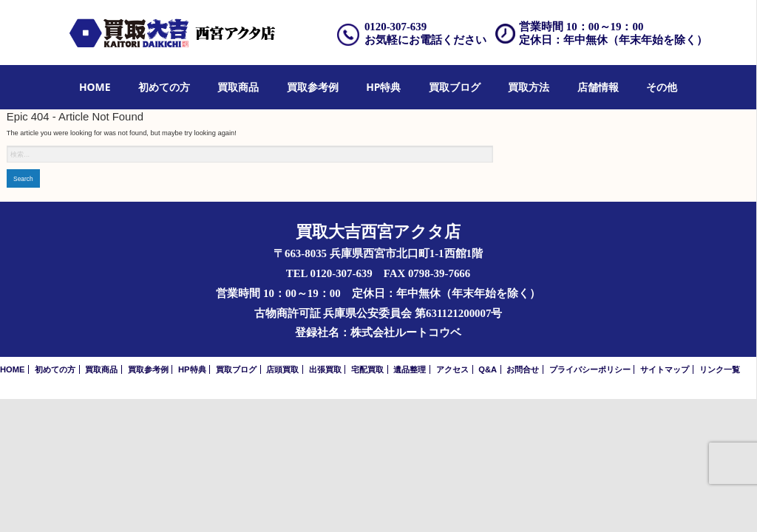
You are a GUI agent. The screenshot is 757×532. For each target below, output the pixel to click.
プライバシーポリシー (590, 369)
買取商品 (238, 87)
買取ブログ (455, 87)
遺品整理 (410, 369)
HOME (95, 87)
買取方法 (529, 87)
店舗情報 (598, 87)
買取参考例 (313, 87)
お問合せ (523, 369)
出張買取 (325, 369)
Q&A (488, 369)
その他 (662, 87)
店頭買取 (282, 369)
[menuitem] (95, 88)
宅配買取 (367, 369)
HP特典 (383, 87)
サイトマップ (665, 369)
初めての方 (164, 87)
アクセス (452, 369)
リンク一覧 (720, 369)
